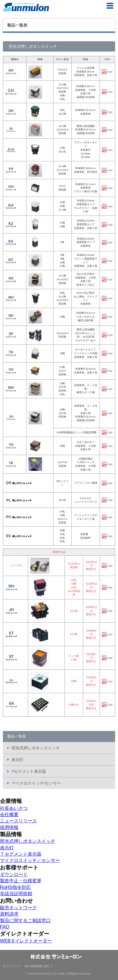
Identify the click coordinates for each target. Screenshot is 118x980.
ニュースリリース (18, 821)
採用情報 (9, 827)
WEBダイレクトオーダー (26, 941)
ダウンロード (14, 874)
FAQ (5, 927)
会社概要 (9, 815)
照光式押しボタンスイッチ (36, 748)
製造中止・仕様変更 (21, 881)
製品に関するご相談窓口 (25, 921)
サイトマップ (12, 966)
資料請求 (9, 914)
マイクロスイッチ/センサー (36, 783)
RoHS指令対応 (15, 887)
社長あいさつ (14, 808)
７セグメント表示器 (21, 854)
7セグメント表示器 (29, 771)
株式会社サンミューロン (26, 7)
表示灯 (18, 760)
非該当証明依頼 (16, 894)
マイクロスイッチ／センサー (30, 860)
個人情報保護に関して (39, 966)
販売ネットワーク (18, 908)
